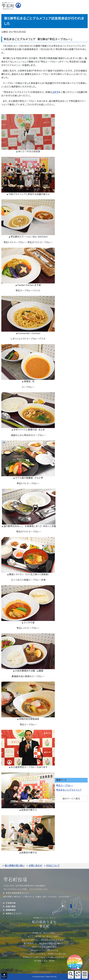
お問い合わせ (35, 866)
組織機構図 (11, 910)
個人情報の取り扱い (15, 866)
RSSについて (53, 866)
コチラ (55, 92)
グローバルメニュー (85, 975)
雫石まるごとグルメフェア (69, 790)
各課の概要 (11, 907)
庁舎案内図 (11, 903)
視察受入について (14, 914)
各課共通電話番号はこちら (17, 893)
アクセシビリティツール (78, 975)
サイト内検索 (71, 975)
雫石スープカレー (65, 786)
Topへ (4, 977)
